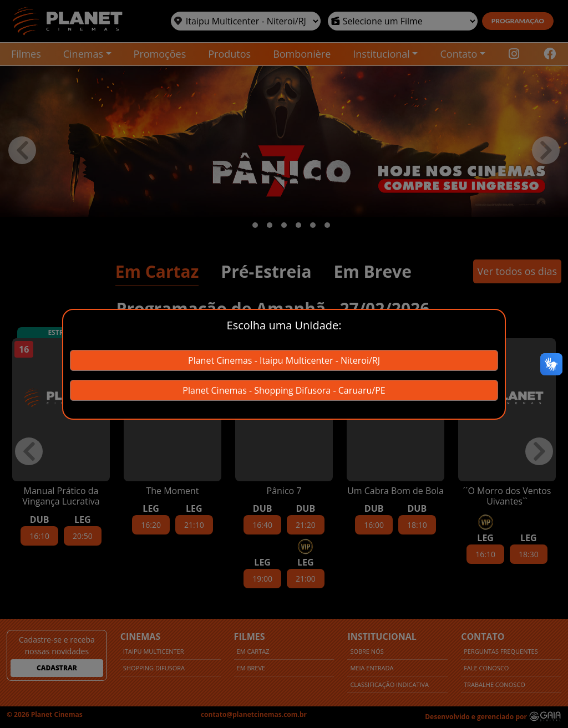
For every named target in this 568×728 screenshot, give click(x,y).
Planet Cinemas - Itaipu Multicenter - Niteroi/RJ (284, 360)
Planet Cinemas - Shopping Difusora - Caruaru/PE (284, 390)
